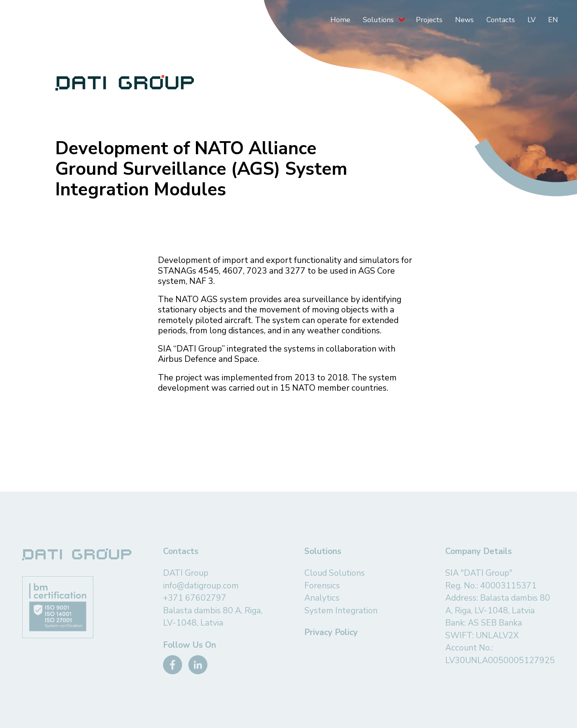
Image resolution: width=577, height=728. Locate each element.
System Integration (341, 611)
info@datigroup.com (201, 586)
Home (340, 20)
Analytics (322, 598)
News (464, 20)
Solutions (378, 20)
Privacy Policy (331, 632)
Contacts (501, 20)
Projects (429, 20)
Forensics (322, 586)
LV (531, 20)
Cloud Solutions (335, 573)
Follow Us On (190, 645)
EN (553, 20)
